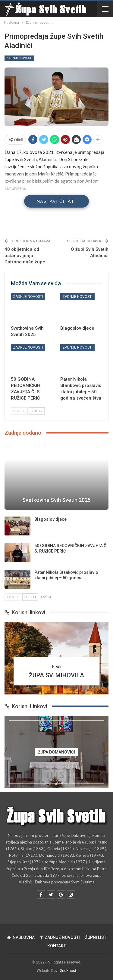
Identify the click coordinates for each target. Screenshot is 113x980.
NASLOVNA (21, 937)
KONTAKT (57, 946)
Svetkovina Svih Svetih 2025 (56, 500)
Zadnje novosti (19, 58)
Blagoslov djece (50, 519)
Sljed (37, 411)
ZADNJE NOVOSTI (60, 937)
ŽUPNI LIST (96, 937)
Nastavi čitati (56, 201)
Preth (19, 411)
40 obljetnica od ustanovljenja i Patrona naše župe (25, 256)
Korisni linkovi (25, 612)
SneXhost (68, 971)
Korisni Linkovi (26, 706)
